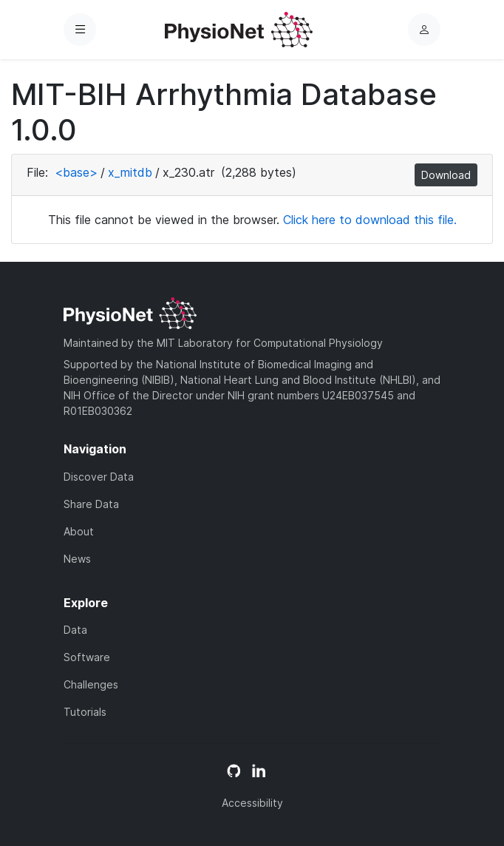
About (79, 531)
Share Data (91, 504)
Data (75, 630)
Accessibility (252, 803)
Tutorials (85, 712)
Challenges (91, 684)
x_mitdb (130, 172)
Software (87, 657)
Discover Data (99, 477)
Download (446, 175)
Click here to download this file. (370, 220)
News (77, 559)
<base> (76, 172)
